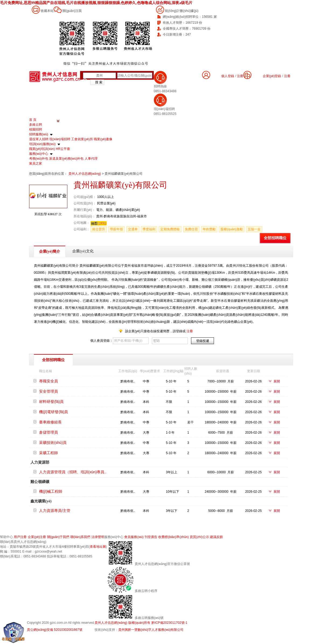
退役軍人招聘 (39, 139)
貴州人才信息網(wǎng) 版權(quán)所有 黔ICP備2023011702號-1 (141, 623)
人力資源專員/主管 (55, 511)
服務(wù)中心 (39, 154)
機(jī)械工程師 (51, 491)
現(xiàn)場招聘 (60, 139)
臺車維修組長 (50, 422)
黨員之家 (36, 163)
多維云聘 (36, 125)
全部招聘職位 (275, 238)
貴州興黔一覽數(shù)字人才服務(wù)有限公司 (151, 630)
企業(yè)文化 (83, 251)
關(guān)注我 (72, 11)
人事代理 (91, 159)
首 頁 (33, 120)
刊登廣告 (151, 537)
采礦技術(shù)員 (53, 443)
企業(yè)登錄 (272, 76)
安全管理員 (49, 391)
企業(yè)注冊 (37, 537)
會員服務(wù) (134, 537)
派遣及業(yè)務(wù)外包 (66, 159)
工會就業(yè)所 (82, 139)
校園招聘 (36, 129)
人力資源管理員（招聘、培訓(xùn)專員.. (73, 472)
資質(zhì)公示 (199, 537)
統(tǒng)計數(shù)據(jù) (182, 11)
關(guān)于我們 (58, 537)
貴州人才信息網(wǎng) (85, 174)
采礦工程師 (49, 453)
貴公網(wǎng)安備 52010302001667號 (55, 630)
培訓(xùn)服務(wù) (42, 144)
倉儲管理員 (49, 432)
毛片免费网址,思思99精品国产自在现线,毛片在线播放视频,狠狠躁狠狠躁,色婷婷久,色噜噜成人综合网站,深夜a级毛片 (96, 3)
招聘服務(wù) (39, 134)
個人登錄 (228, 76)
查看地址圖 (98, 547)
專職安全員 (49, 381)
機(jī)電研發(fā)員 (53, 412)
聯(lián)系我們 (80, 537)
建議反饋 (216, 537)
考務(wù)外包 (39, 159)
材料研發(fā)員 (51, 402)
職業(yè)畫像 (103, 139)
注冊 (287, 76)
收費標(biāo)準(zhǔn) (173, 537)
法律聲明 (98, 537)
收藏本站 (47, 11)
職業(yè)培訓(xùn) (42, 149)
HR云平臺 (63, 149)
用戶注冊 (20, 537)
